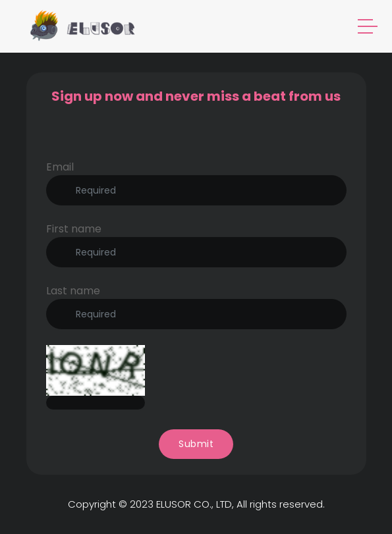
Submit (196, 444)
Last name (73, 291)
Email (60, 167)
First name (74, 229)
